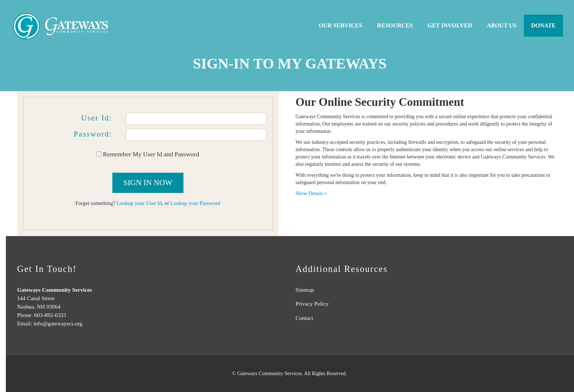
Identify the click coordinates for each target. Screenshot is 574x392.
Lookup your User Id (139, 203)
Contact (304, 318)
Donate (543, 25)
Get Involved (450, 25)
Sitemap (305, 290)
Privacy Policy (312, 304)
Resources (395, 25)
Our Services (341, 25)
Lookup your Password (195, 203)
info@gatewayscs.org (58, 323)
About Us (502, 25)
